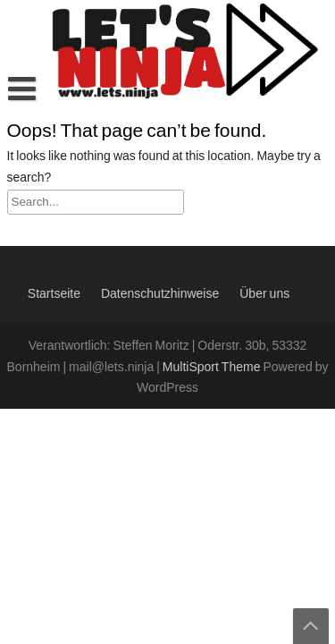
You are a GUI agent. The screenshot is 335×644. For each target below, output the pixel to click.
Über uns (264, 294)
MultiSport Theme (213, 368)
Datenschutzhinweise (160, 294)
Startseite (54, 294)
